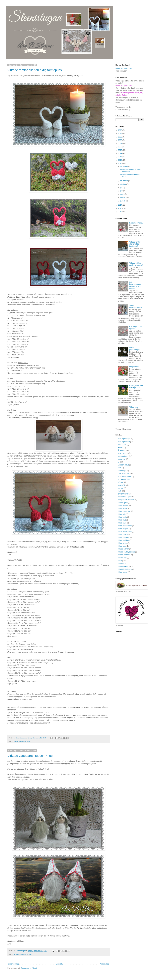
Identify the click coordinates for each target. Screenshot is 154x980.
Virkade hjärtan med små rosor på (136, 264)
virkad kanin (122, 517)
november (124, 181)
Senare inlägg (13, 964)
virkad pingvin (123, 529)
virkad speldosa (124, 540)
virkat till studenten (125, 569)
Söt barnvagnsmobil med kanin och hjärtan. (135, 285)
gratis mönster (19, 741)
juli (121, 188)
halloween (121, 459)
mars (122, 194)
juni (122, 191)
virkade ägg (122, 558)
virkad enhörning (124, 511)
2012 (120, 212)
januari (123, 201)
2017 (120, 157)
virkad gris (122, 514)
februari (123, 197)
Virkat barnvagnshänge (136, 306)
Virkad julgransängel (134, 349)
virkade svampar (124, 555)
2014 (120, 205)
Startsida (59, 964)
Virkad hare (134, 407)
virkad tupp (122, 546)
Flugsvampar (134, 367)
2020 (120, 147)
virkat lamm (122, 563)
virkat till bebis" (123, 566)
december (124, 166)
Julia (119, 468)
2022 (120, 140)
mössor (120, 482)
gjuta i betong (123, 453)
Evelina (120, 448)
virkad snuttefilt (123, 537)
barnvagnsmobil (124, 442)
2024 (120, 134)
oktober (123, 184)
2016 (120, 160)
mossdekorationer (124, 477)
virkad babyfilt (123, 505)
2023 (120, 137)
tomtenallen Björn (124, 497)
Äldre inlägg (104, 964)
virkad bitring (122, 508)
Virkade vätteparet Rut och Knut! (30, 756)
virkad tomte (122, 543)
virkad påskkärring (125, 532)
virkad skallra (123, 534)
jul (25, 741)
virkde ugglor (123, 572)
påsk (119, 491)
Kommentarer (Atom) (29, 968)
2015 (120, 163)
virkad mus (122, 520)
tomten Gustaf (123, 494)
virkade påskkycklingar (126, 552)
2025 (120, 130)
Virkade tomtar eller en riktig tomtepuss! (35, 70)
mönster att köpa (22, 954)
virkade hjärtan (123, 549)
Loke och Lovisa (124, 474)
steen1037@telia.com (124, 69)
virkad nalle (122, 523)
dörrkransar (122, 445)
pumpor (121, 488)
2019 (120, 150)
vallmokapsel (123, 503)
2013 (120, 208)
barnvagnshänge (124, 439)
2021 (120, 144)
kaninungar (122, 471)
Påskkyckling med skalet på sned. (136, 387)
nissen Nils (122, 485)
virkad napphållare (125, 526)
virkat (29, 741)
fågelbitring (122, 450)
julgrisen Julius (123, 465)
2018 (120, 154)
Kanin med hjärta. (136, 223)
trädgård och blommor (126, 500)
